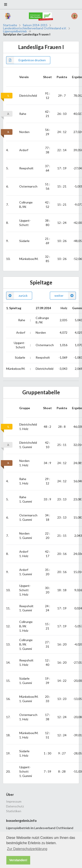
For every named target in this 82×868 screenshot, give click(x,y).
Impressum (14, 801)
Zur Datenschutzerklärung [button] (27, 849)
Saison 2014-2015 (35, 25)
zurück (17, 296)
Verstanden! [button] (18, 860)
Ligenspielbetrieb (15, 31)
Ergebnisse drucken (26, 60)
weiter (65, 296)
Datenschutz (15, 806)
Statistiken (14, 811)
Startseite (10, 25)
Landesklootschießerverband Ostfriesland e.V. (35, 28)
